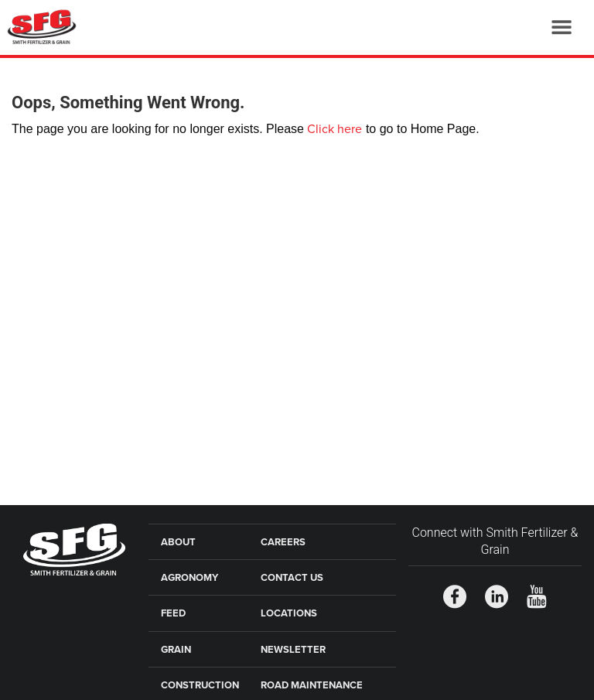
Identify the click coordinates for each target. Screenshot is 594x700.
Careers (283, 542)
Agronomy (189, 578)
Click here (335, 129)
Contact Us (292, 578)
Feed (173, 613)
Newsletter (293, 650)
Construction (200, 685)
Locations (289, 613)
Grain (176, 650)
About (178, 542)
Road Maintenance (312, 685)
